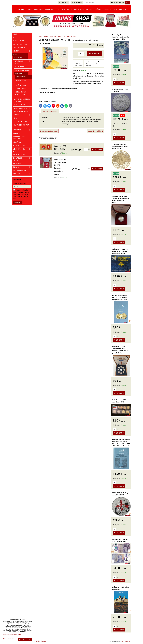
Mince (29, 9)
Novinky (21, 9)
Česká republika (23, 105)
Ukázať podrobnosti (8, 639)
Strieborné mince (23, 62)
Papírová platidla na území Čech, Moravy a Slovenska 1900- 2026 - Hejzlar (121, 37)
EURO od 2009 (21, 77)
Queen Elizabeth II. (20, 44)
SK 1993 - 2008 (21, 80)
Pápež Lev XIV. (18, 38)
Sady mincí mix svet (21, 125)
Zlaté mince (20, 67)
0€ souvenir (60, 9)
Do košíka (95, 54)
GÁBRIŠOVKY (22, 142)
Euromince (39, 9)
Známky (98, 9)
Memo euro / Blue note (22, 150)
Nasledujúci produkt (96, 131)
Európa (23, 115)
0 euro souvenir (22, 146)
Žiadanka (107, 9)
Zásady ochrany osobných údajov (36, 641)
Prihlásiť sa (64, 3)
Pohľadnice (22, 174)
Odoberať (17, 202)
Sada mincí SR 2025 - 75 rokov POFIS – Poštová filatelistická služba (120, 251)
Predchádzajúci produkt (49, 131)
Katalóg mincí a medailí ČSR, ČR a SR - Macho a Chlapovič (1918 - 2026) (120, 298)
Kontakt (123, 9)
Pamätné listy (20, 85)
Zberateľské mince (22, 70)
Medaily (89, 9)
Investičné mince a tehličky (22, 138)
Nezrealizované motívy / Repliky (21, 93)
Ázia (23, 118)
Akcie (15, 34)
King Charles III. (19, 48)
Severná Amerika (23, 122)
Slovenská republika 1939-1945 (22, 100)
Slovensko (23, 58)
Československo (23, 108)
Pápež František (19, 41)
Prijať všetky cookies (25, 640)
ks (87, 150)
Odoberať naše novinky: (20, 183)
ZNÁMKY (22, 167)
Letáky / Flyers (21, 89)
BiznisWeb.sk (126, 641)
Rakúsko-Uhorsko (23, 112)
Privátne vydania (20, 155)
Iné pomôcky (22, 164)
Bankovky (49, 9)
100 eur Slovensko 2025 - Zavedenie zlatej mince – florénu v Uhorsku (120, 146)
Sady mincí (23, 74)
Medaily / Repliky (22, 171)
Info (115, 9)
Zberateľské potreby (76, 9)
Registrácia (77, 3)
